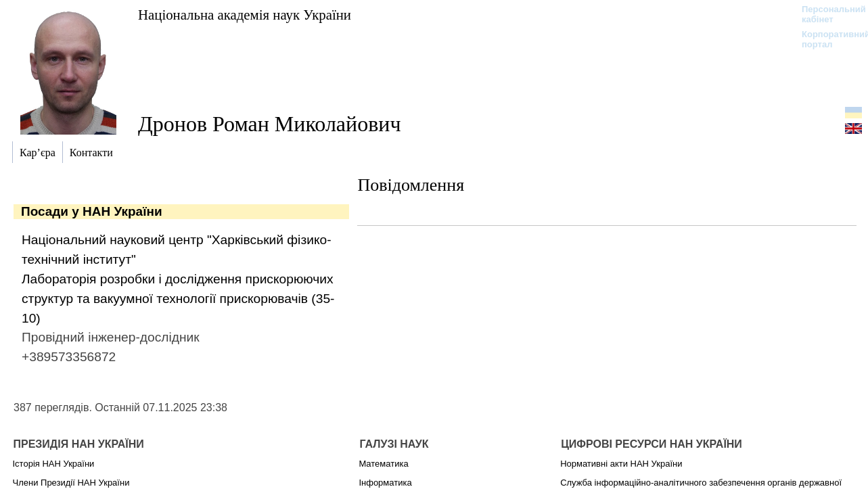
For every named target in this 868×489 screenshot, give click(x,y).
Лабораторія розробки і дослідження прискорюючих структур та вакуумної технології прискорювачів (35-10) (178, 299)
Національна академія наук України (245, 15)
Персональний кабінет (827, 14)
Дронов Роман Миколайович (270, 124)
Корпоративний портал (827, 39)
